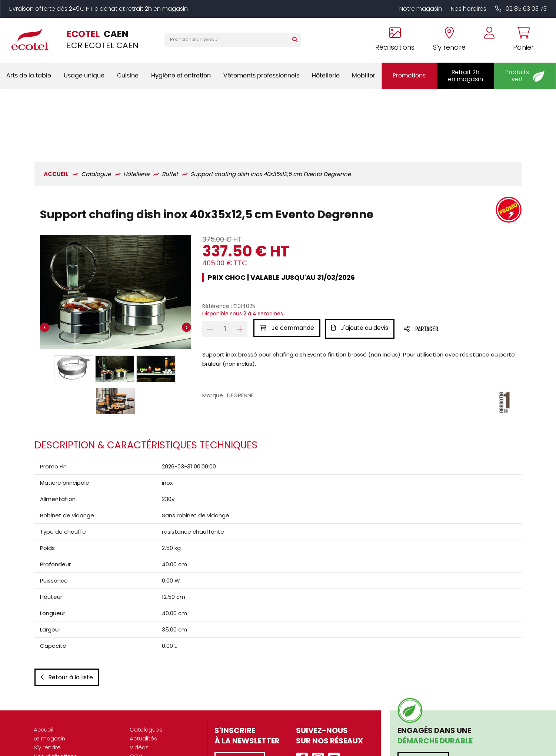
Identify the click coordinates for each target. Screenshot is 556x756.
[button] (73, 304)
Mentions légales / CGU (162, 710)
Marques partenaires (62, 737)
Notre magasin (421, 9)
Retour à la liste (66, 622)
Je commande (287, 263)
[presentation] (44, 263)
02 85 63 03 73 (521, 9)
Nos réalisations (55, 701)
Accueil (44, 674)
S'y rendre (47, 692)
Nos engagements (59, 719)
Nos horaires (469, 9)
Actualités (143, 683)
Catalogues (146, 674)
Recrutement (52, 728)
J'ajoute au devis (361, 263)
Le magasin (49, 683)
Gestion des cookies (158, 728)
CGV (136, 701)
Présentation (51, 710)
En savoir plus (423, 705)
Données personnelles (160, 719)
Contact (141, 737)
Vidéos (139, 692)
